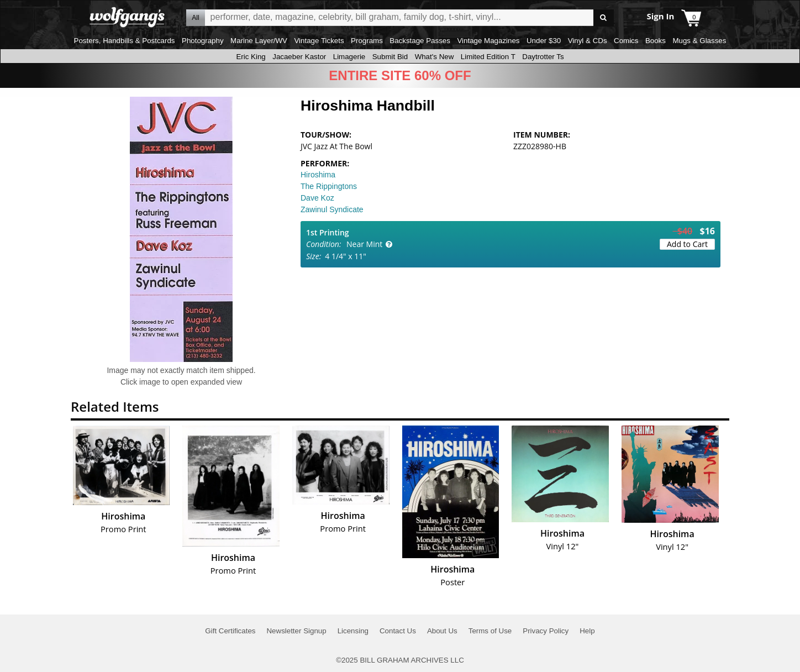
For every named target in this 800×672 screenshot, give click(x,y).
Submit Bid (390, 57)
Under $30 (544, 41)
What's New (435, 57)
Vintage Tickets (319, 41)
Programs (367, 41)
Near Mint (364, 244)
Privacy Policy (546, 631)
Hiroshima (318, 175)
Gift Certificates (230, 631)
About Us (442, 631)
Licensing (353, 631)
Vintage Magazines (488, 41)
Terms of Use (490, 631)
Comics (626, 41)
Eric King (251, 57)
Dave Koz (317, 198)
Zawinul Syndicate (332, 209)
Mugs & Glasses (699, 41)
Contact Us (398, 631)
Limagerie (349, 57)
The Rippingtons (329, 186)
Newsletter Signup (296, 631)
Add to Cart (687, 244)
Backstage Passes (420, 41)
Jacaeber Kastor (299, 57)
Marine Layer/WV (259, 41)
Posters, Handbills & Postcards (125, 41)
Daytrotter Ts (543, 57)
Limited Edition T (488, 57)
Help (587, 631)
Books (656, 41)
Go (604, 18)
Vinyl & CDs (588, 41)
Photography (203, 41)
